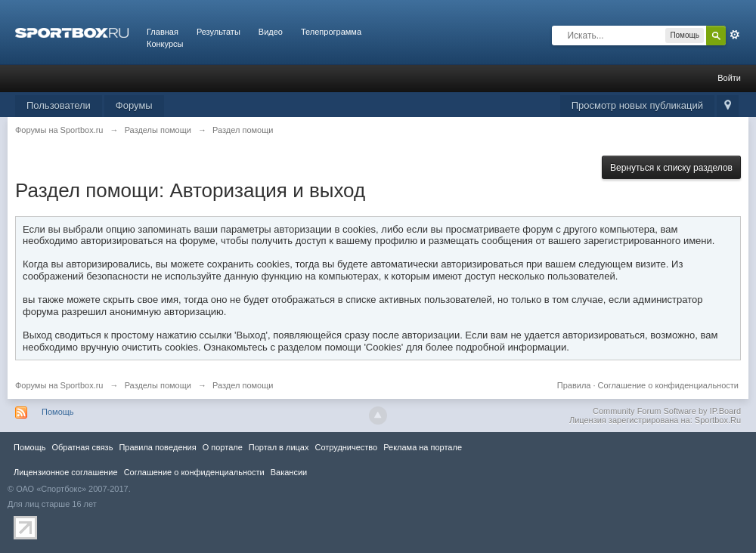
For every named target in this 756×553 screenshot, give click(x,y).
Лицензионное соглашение (66, 472)
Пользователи (59, 105)
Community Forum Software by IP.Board (667, 411)
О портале (223, 447)
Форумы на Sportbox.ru (59, 385)
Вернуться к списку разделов (671, 168)
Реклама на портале (423, 447)
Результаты (218, 32)
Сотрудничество (346, 447)
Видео (271, 32)
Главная (163, 32)
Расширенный (735, 35)
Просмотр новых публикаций (637, 105)
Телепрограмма (331, 32)
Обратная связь (82, 447)
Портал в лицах (279, 447)
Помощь (58, 412)
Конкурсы (165, 44)
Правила (574, 385)
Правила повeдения (157, 447)
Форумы (134, 105)
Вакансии (289, 472)
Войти (729, 78)
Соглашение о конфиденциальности (668, 385)
